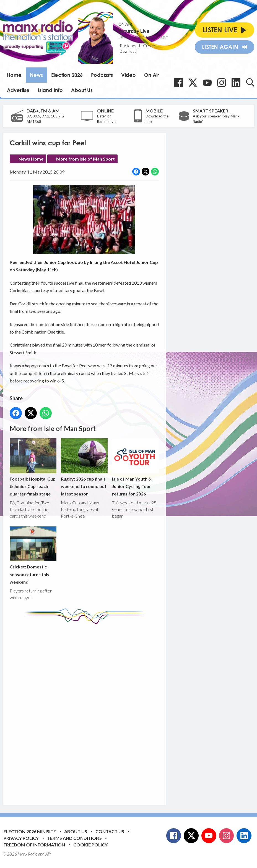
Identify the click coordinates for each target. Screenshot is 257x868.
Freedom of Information (34, 845)
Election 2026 (67, 75)
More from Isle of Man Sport (85, 159)
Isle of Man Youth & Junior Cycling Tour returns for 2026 (135, 467)
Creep (149, 45)
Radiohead (130, 45)
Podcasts (102, 75)
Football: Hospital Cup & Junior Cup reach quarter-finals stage (33, 467)
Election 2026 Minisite (30, 831)
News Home (31, 159)
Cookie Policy (90, 845)
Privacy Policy (21, 838)
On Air (152, 75)
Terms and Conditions (74, 838)
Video (128, 75)
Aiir (48, 854)
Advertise (18, 90)
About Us (82, 90)
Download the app (157, 119)
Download (128, 51)
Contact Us (110, 831)
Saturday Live (134, 31)
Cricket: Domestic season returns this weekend (33, 556)
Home (14, 75)
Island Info (50, 90)
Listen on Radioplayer (107, 119)
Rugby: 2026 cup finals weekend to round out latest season (84, 467)
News (36, 75)
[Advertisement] (113, 710)
